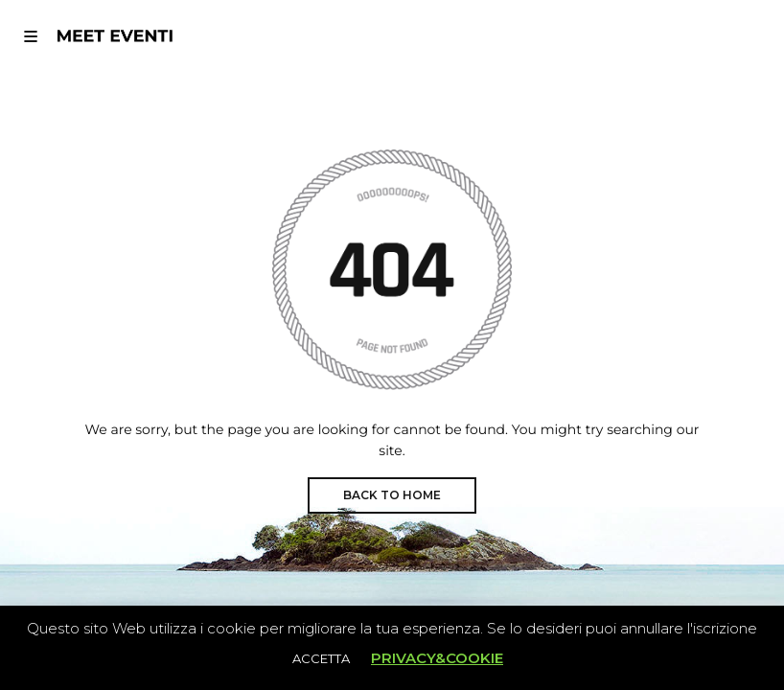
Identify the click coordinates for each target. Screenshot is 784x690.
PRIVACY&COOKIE (437, 658)
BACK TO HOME (392, 495)
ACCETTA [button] (321, 658)
